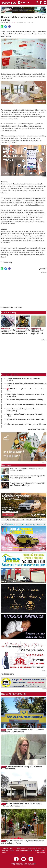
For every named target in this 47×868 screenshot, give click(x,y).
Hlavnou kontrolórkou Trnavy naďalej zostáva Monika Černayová (27, 469)
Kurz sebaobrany (13, 23)
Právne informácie (22, 849)
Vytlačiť (43, 268)
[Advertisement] (19, 290)
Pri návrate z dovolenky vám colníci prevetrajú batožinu (8, 331)
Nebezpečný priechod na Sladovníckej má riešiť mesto (26, 404)
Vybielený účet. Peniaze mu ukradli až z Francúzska (25, 419)
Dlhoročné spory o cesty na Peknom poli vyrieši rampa (26, 424)
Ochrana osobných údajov (34, 849)
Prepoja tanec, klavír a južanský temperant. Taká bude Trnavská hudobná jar (27, 484)
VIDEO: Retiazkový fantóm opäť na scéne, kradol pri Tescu (37, 332)
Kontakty (31, 850)
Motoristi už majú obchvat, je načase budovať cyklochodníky (23, 410)
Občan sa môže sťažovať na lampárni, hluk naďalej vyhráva (25, 415)
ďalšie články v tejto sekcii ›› (37, 429)
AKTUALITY (4, 23)
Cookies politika (41, 852)
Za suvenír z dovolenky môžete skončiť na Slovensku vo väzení (23, 332)
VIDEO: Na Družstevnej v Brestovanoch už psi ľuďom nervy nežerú (25, 395)
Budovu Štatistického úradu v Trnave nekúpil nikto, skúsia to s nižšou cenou (21, 805)
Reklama (23, 850)
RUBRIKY (24, 2)
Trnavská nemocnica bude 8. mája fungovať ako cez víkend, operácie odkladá (27, 477)
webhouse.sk (31, 865)
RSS (27, 850)
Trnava (3, 730)
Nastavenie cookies (40, 850)
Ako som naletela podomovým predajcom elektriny (25, 400)
